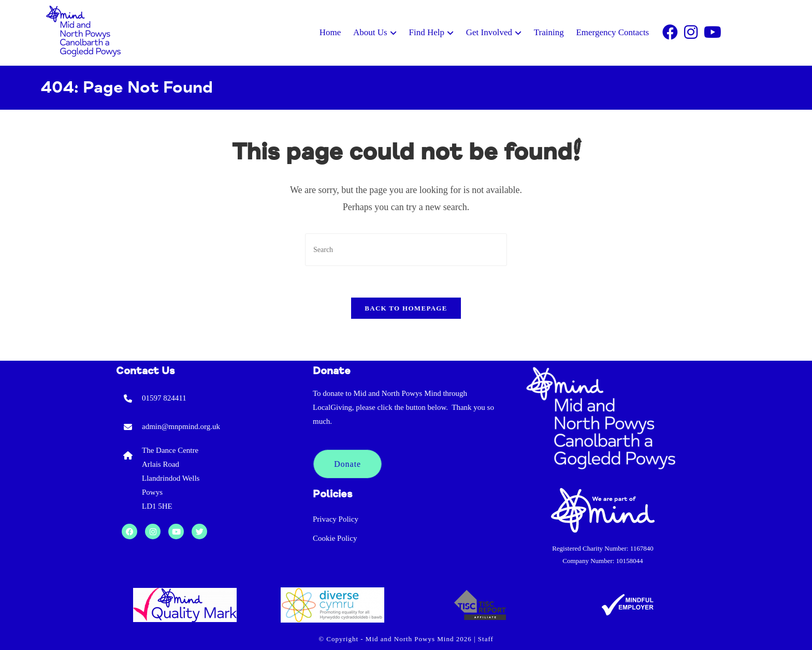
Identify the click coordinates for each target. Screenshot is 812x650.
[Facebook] (670, 33)
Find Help (426, 32)
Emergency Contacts (612, 32)
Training (549, 32)
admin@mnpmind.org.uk (181, 426)
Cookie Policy (335, 538)
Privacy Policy (336, 519)
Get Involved (489, 32)
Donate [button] (347, 464)
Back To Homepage (406, 308)
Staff (486, 639)
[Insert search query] (406, 250)
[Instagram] (691, 33)
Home (330, 32)
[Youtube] (713, 33)
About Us (370, 32)
